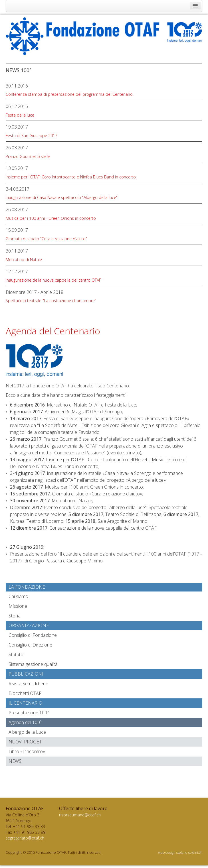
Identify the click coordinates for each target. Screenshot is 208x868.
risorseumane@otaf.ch (80, 815)
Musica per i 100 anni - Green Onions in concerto (51, 218)
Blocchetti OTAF (25, 693)
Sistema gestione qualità (33, 664)
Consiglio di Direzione (30, 645)
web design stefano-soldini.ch (180, 852)
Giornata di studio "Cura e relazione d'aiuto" (46, 239)
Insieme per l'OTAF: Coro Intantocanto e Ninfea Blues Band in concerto (71, 177)
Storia (15, 616)
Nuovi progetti (27, 742)
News (15, 761)
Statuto (16, 654)
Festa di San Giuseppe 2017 (32, 136)
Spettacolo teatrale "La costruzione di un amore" (51, 301)
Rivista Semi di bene (28, 684)
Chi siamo (18, 596)
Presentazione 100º (29, 713)
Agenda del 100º (25, 722)
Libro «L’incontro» (27, 751)
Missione (18, 606)
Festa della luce (20, 115)
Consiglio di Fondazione (33, 635)
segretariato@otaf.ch (25, 838)
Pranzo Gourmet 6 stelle (28, 156)
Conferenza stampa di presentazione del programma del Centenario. (70, 94)
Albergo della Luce (27, 732)
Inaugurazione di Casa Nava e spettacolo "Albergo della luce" (62, 197)
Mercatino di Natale (24, 260)
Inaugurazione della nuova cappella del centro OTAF (53, 280)
